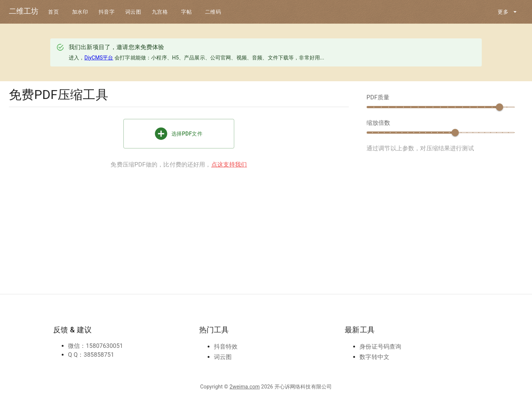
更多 (507, 12)
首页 (54, 12)
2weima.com (245, 387)
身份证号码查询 (380, 347)
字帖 (187, 12)
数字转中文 (374, 357)
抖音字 (107, 12)
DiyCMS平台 (99, 58)
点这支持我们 (229, 165)
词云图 (133, 12)
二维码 (213, 12)
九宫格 (160, 12)
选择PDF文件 (179, 134)
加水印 (80, 12)
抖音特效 (226, 347)
